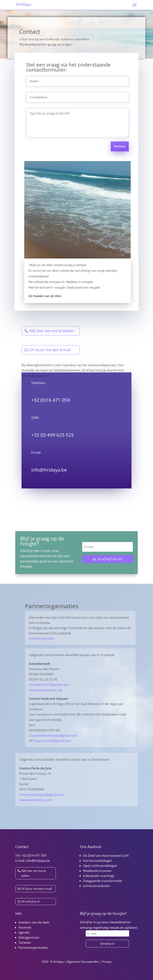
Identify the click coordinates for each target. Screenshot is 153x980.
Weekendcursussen (97, 871)
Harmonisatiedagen (98, 861)
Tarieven (25, 943)
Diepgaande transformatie (102, 881)
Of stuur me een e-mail (50, 350)
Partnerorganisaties (33, 948)
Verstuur (120, 147)
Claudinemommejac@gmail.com (53, 735)
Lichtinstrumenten (97, 886)
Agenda (24, 932)
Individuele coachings (99, 876)
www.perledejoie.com (36, 800)
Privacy (107, 962)
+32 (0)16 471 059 (34, 855)
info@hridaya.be (49, 470)
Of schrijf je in (31, 901)
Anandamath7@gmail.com (49, 685)
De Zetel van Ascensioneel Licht (106, 856)
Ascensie (25, 927)
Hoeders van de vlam (34, 922)
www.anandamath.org (45, 690)
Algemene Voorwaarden (83, 962)
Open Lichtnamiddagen (100, 866)
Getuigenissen (29, 938)
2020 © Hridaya (53, 962)
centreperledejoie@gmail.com (42, 795)
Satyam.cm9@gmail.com (53, 741)
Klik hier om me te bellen (52, 331)
